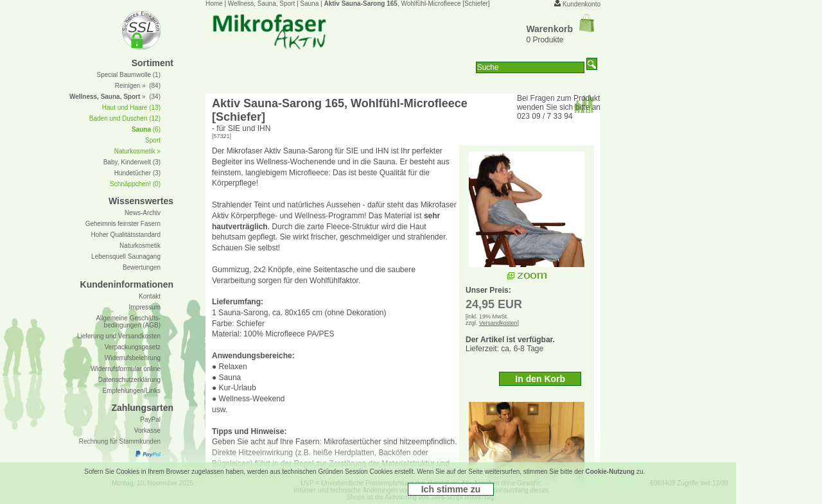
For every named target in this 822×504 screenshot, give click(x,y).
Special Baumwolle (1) (129, 75)
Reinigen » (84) (138, 86)
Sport (153, 140)
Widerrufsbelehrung (133, 358)
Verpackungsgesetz (133, 347)
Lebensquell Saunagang (126, 256)
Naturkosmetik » (137, 151)
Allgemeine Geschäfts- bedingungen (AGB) (128, 322)
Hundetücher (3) (137, 173)
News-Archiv (143, 213)
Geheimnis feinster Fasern (123, 224)
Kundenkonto (582, 4)
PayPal (150, 420)
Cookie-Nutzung (610, 472)
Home (214, 4)
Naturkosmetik (140, 246)
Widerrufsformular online (126, 369)
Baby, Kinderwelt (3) (132, 162)
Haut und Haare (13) (131, 108)
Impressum (145, 307)
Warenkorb (560, 29)
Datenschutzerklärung (129, 380)
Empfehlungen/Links (131, 391)
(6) (146, 129)
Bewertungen (142, 267)
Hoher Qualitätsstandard (126, 235)
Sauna (309, 4)
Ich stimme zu (451, 489)
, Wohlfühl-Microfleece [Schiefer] (407, 4)
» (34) (115, 97)
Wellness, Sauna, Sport (261, 4)
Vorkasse (147, 430)
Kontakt (150, 296)
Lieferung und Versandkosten (119, 336)
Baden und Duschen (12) (125, 118)
